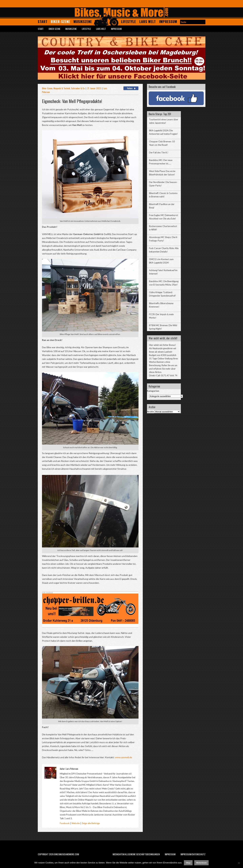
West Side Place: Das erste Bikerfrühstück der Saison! (162, 173)
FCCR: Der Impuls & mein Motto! (161, 316)
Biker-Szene (60, 22)
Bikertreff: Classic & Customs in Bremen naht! (163, 195)
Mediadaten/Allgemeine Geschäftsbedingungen (136, 854)
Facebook (65, 823)
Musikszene (83, 22)
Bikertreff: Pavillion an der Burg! (162, 206)
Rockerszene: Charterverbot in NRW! (163, 228)
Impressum (168, 22)
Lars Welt (148, 22)
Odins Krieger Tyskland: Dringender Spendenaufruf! (162, 294)
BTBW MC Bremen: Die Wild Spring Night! (163, 327)
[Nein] (239, 863)
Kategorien (153, 391)
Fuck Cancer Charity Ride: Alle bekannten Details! (164, 250)
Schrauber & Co (78, 88)
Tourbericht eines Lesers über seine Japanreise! (164, 121)
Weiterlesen (202, 863)
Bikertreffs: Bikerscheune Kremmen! (161, 305)
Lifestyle (129, 22)
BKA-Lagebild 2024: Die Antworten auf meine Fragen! (163, 132)
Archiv (150, 412)
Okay (188, 863)
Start (43, 22)
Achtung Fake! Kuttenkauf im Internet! (163, 272)
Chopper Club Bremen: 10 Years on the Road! (162, 143)
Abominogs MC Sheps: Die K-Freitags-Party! (163, 239)
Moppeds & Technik (62, 88)
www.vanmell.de (123, 757)
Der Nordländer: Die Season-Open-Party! (163, 184)
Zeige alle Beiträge (91, 823)
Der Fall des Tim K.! (159, 152)
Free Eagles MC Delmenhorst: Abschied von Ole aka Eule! (164, 217)
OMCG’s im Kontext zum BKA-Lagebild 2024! (161, 261)
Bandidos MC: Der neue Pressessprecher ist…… (161, 162)
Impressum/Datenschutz (193, 854)
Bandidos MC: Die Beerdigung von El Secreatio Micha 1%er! (164, 283)
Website (76, 823)
